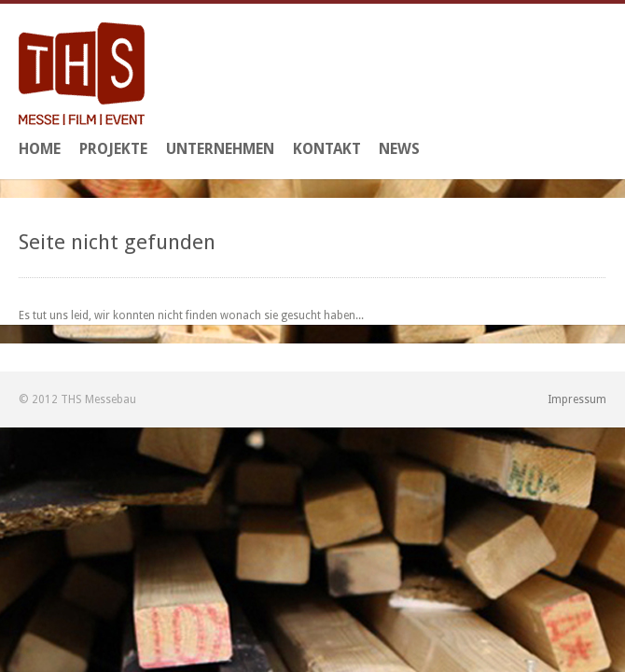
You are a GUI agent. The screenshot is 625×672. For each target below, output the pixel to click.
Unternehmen (220, 149)
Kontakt (327, 149)
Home (40, 149)
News (399, 149)
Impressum (577, 399)
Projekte (113, 149)
